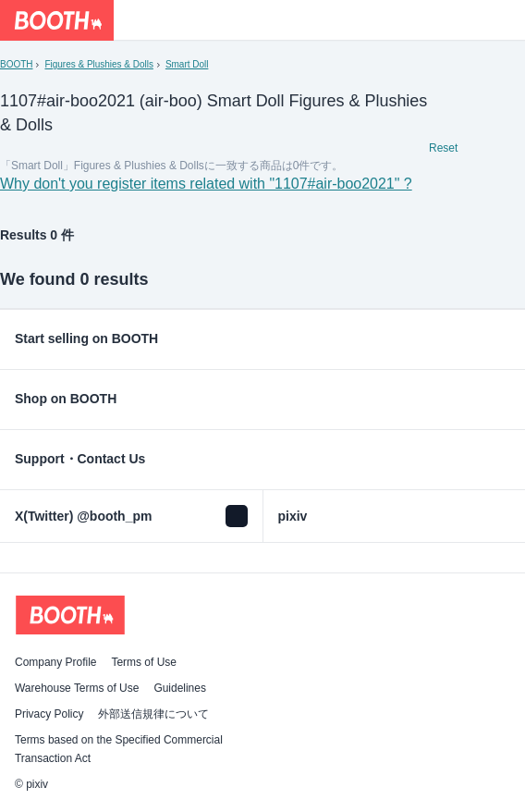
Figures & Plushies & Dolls (98, 64)
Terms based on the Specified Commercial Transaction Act (119, 749)
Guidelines (180, 688)
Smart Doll (187, 64)
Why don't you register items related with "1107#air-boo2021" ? (206, 184)
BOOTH (16, 64)
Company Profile (55, 662)
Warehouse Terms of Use (77, 688)
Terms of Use (144, 662)
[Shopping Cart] (505, 20)
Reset (443, 148)
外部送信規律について (153, 714)
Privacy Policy (49, 714)
